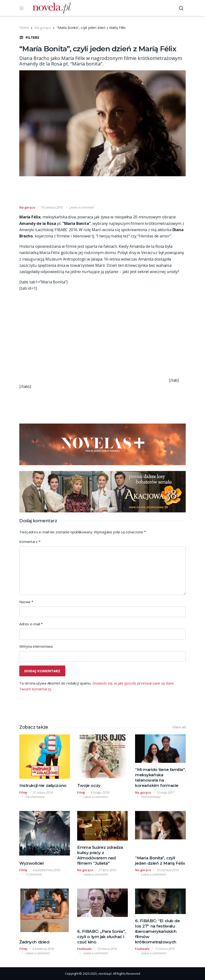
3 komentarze (35, 797)
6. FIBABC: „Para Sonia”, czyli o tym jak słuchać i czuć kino (101, 937)
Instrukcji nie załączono (43, 785)
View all (179, 727)
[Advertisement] (107, 193)
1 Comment (33, 874)
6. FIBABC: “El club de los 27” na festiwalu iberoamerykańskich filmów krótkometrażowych (157, 931)
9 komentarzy (150, 797)
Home (24, 28)
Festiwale (84, 949)
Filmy (23, 792)
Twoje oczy (89, 785)
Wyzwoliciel (31, 863)
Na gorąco (43, 28)
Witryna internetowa (36, 646)
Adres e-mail (31, 624)
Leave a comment (81, 207)
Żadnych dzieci (34, 942)
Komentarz (30, 542)
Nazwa (26, 602)
